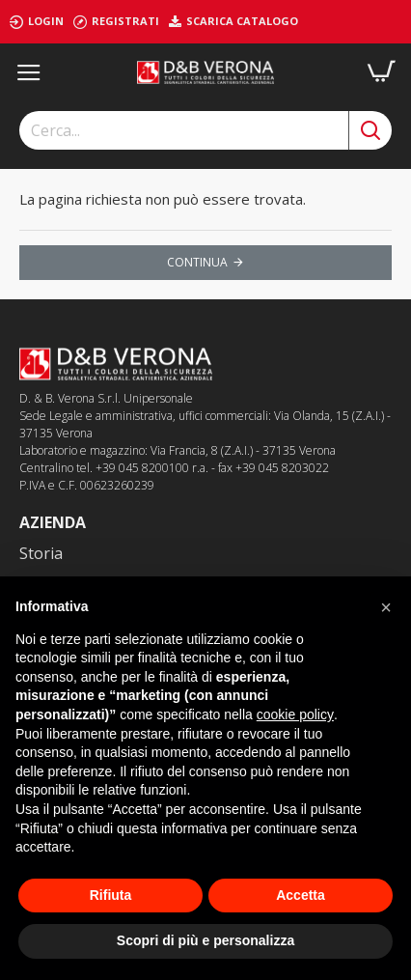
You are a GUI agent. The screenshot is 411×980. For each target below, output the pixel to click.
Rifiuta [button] (111, 895)
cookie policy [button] (295, 714)
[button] (386, 607)
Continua (197, 262)
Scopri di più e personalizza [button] (205, 940)
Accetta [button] (301, 895)
